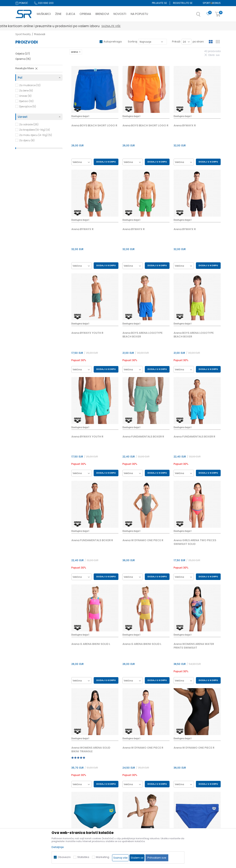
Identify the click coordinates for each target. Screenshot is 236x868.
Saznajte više (184, 26)
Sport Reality (23, 34)
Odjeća (23, 54)
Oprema (23, 59)
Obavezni (64, 857)
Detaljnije (58, 847)
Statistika (83, 857)
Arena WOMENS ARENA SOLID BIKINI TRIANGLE (91, 750)
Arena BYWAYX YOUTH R (87, 333)
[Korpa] (218, 14)
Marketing (103, 857)
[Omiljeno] (208, 14)
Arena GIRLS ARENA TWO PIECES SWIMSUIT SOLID (195, 542)
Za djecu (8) (27, 140)
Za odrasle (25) (29, 124)
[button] (202, 16)
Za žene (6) (26, 91)
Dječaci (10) (26, 101)
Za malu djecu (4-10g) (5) (36, 135)
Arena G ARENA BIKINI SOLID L (91, 644)
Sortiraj (133, 42)
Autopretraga (113, 42)
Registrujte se (183, 3)
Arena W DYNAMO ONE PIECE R (143, 540)
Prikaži (176, 42)
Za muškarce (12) (30, 85)
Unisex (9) (25, 96)
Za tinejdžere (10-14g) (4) (35, 130)
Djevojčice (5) (28, 106)
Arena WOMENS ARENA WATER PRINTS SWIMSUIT (194, 646)
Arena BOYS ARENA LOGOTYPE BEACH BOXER (143, 335)
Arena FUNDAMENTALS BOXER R (143, 437)
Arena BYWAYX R (185, 126)
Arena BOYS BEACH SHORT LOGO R (94, 126)
